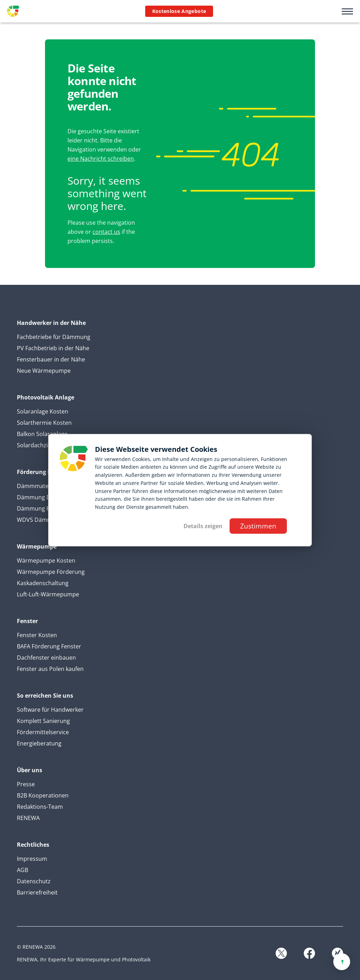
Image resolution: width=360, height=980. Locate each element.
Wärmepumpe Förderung (51, 572)
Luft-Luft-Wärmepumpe (48, 594)
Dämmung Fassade (42, 508)
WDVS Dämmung (40, 520)
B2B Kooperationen (43, 795)
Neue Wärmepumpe (44, 371)
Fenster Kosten (37, 635)
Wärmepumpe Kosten (46, 561)
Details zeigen (203, 526)
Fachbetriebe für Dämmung (54, 337)
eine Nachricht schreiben (101, 159)
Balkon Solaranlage (42, 434)
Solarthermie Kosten (44, 423)
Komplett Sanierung (43, 721)
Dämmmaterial (37, 486)
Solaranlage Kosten (43, 411)
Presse (26, 784)
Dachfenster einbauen (46, 658)
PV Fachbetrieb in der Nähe (53, 348)
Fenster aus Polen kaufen (50, 669)
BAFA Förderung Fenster (49, 646)
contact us (106, 232)
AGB (22, 870)
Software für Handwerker (50, 710)
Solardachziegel (38, 445)
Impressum (32, 859)
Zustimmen (258, 526)
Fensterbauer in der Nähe (51, 359)
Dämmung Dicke (39, 497)
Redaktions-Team (40, 807)
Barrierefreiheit (37, 892)
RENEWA (28, 818)
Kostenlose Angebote (179, 11)
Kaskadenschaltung (43, 583)
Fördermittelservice (43, 732)
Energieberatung (39, 743)
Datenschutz (34, 881)
